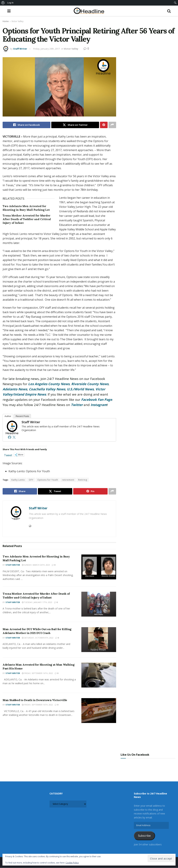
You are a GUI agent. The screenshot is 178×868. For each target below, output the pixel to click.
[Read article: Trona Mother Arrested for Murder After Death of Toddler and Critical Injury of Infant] (99, 604)
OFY (31, 480)
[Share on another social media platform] (112, 125)
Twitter (77, 405)
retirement (68, 480)
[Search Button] (169, 11)
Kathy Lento (18, 480)
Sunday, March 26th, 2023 (36, 565)
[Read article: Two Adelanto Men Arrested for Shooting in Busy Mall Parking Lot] (99, 567)
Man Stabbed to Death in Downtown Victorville (35, 700)
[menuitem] (3, 3)
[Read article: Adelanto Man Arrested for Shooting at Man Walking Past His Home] (99, 675)
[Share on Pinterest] (104, 125)
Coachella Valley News (47, 389)
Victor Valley (17, 21)
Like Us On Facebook (135, 755)
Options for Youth (48, 480)
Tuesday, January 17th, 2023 (37, 602)
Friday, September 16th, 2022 (37, 673)
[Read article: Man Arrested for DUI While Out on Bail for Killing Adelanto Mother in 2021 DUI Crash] (99, 640)
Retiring (83, 480)
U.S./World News (80, 389)
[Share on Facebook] (27, 125)
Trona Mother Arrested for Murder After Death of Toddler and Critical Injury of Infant (27, 219)
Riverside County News (90, 384)
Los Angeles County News (49, 384)
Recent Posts (22, 416)
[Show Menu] (9, 11)
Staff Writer (20, 49)
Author (8, 416)
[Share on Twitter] (75, 125)
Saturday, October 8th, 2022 (38, 638)
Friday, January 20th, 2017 (46, 49)
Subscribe (144, 836)
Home (6, 21)
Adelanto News (15, 389)
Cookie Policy (72, 863)
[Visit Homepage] (89, 11)
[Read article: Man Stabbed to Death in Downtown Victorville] (99, 711)
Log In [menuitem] (10, 3)
